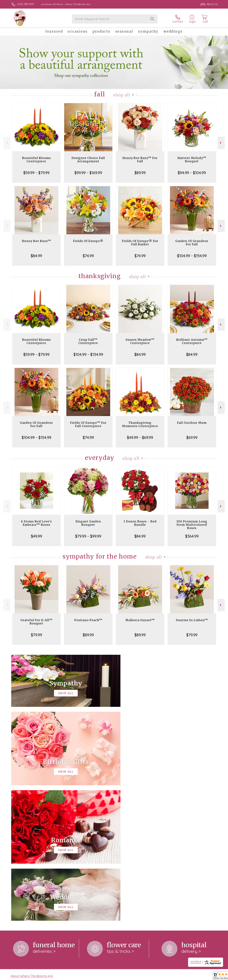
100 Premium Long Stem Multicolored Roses (192, 525)
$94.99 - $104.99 (192, 173)
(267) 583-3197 (26, 4)
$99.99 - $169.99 (88, 173)
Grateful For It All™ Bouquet (36, 622)
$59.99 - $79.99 (36, 173)
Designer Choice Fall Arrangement (88, 160)
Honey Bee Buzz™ (36, 241)
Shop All (122, 95)
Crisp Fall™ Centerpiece (88, 341)
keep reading (101, 847)
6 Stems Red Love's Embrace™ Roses (36, 523)
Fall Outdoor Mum (192, 423)
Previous (7, 143)
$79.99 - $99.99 (88, 536)
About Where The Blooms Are (32, 840)
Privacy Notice (165, 977)
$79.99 (36, 635)
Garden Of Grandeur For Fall (192, 243)
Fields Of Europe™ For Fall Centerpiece (88, 424)
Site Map (209, 977)
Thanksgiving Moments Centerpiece (140, 424)
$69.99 (192, 437)
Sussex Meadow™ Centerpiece (140, 341)
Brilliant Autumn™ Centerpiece (192, 341)
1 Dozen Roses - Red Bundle (140, 523)
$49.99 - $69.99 (140, 437)
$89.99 (140, 173)
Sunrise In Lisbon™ (192, 620)
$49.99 (36, 536)
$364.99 (192, 536)
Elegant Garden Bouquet (88, 523)
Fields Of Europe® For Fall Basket (140, 243)
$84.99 (36, 256)
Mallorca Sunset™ (140, 620)
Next (221, 143)
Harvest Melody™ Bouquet (192, 160)
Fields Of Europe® (88, 241)
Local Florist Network (188, 977)
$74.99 (88, 256)
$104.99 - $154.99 (192, 256)
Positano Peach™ (88, 620)
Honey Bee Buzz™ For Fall (140, 160)
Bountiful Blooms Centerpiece (36, 160)
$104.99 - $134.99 (88, 354)
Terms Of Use (145, 977)
